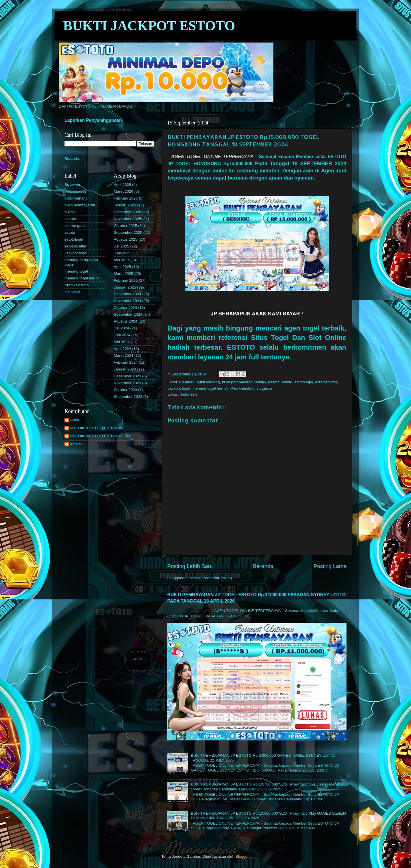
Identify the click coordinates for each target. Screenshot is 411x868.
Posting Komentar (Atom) (210, 578)
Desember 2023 (128, 376)
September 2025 (128, 232)
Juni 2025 (122, 253)
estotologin (304, 382)
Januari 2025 (125, 287)
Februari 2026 (126, 198)
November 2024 (128, 301)
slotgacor (264, 388)
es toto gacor (76, 226)
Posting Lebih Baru (190, 566)
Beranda (263, 566)
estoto (287, 382)
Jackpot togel (179, 388)
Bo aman (187, 382)
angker (76, 444)
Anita (75, 420)
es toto (274, 382)
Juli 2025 (122, 246)
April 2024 (123, 349)
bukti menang (208, 382)
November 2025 (128, 219)
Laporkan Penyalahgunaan (93, 120)
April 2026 (123, 185)
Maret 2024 (124, 356)
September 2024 (128, 314)
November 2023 (128, 383)
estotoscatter (326, 382)
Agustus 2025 (126, 239)
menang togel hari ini (210, 388)
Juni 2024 (122, 335)
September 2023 (128, 397)
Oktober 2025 (126, 226)
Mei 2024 (122, 342)
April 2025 (123, 267)
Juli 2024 (122, 328)
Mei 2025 (122, 260)
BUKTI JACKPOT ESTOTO (149, 26)
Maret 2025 (124, 274)
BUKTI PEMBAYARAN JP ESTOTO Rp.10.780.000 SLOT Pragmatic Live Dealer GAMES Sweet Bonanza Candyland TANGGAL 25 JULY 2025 (267, 787)
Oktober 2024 (126, 308)
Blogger (242, 856)
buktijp (260, 382)
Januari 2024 (125, 369)
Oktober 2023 (126, 390)
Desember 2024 (128, 294)
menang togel (76, 271)
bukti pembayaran (237, 382)
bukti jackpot (75, 191)
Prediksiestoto (242, 388)
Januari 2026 (125, 205)
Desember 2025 (128, 212)
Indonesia (189, 394)
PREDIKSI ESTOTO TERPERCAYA (101, 436)
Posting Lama (330, 566)
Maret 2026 (124, 191)
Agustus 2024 (126, 321)
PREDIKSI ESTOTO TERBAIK (96, 428)
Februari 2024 (126, 362)
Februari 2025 (126, 280)
